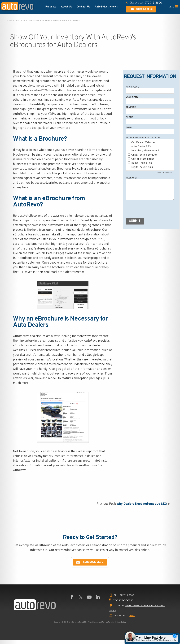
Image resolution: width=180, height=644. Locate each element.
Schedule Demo (141, 9)
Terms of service (108, 622)
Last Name (132, 97)
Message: (131, 178)
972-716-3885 (126, 601)
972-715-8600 (127, 595)
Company (131, 107)
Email (129, 128)
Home (10, 21)
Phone (129, 117)
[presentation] (152, 210)
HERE (132, 616)
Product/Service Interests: (143, 138)
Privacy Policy (121, 622)
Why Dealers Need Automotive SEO (142, 504)
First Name (132, 87)
